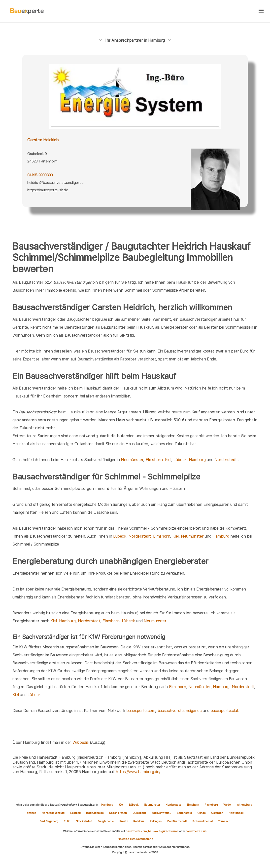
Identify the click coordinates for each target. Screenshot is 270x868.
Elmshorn (154, 460)
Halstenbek (236, 813)
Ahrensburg (245, 805)
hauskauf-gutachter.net (163, 831)
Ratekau (139, 821)
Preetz (124, 821)
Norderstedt (226, 460)
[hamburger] (261, 11)
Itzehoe (32, 813)
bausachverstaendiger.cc (180, 711)
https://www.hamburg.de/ (138, 772)
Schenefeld (185, 813)
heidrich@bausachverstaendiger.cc (55, 183)
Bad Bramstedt (177, 821)
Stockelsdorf (84, 821)
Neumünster (132, 460)
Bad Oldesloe (95, 813)
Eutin (67, 821)
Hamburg (197, 460)
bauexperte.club (225, 711)
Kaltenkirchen (118, 813)
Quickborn (139, 813)
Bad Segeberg (49, 821)
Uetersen (217, 813)
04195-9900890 (40, 175)
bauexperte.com (141, 711)
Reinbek (76, 813)
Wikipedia (81, 742)
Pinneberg (211, 805)
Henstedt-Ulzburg (53, 813)
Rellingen (156, 821)
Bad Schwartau (162, 813)
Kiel (168, 460)
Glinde (202, 813)
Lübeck (180, 460)
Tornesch (224, 821)
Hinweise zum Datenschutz (135, 839)
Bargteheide (106, 821)
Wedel (228, 805)
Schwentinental (203, 821)
